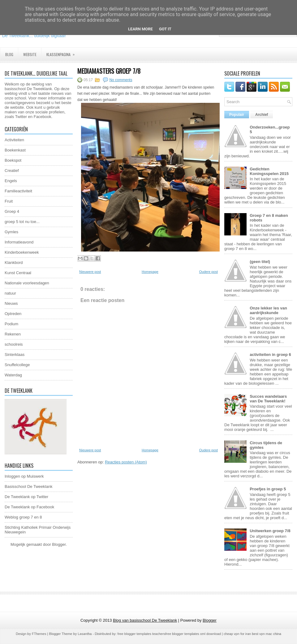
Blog (9, 54)
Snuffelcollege (17, 365)
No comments (121, 80)
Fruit (9, 201)
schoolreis (14, 344)
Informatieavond (19, 242)
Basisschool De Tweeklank (28, 486)
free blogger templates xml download (193, 634)
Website (30, 54)
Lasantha (85, 634)
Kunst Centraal (18, 273)
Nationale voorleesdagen (27, 283)
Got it (165, 29)
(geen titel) (260, 262)
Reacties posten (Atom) (126, 462)
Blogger (59, 544)
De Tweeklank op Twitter (26, 497)
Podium (11, 324)
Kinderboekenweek (22, 252)
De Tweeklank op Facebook (29, 507)
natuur (10, 293)
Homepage (150, 272)
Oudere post (208, 272)
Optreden (13, 314)
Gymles (11, 232)
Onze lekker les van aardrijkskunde (268, 310)
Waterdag (13, 375)
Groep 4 (12, 211)
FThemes (39, 634)
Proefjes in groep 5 (268, 489)
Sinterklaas (15, 355)
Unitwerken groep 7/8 (270, 531)
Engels (11, 181)
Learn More (140, 29)
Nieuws (11, 303)
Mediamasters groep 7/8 (109, 71)
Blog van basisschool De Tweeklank (145, 620)
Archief (262, 115)
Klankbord (14, 263)
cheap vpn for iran (238, 634)
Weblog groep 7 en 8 (23, 517)
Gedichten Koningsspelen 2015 (269, 171)
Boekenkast (15, 150)
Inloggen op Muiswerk (24, 476)
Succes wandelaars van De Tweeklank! (268, 399)
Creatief (12, 171)
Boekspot (13, 160)
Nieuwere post (90, 272)
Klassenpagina (62, 52)
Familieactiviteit (18, 191)
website (17, 107)
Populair (237, 115)
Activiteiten (14, 140)
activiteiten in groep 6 (270, 355)
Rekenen (13, 334)
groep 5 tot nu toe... (22, 222)
